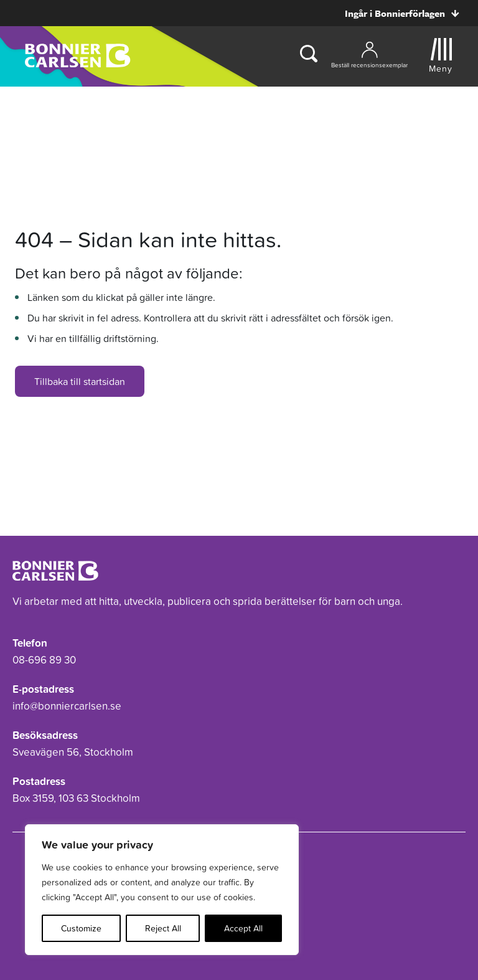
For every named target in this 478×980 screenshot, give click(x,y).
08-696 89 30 (44, 660)
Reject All (163, 928)
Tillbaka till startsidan (80, 381)
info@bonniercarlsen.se (67, 706)
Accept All (243, 928)
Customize (81, 928)
